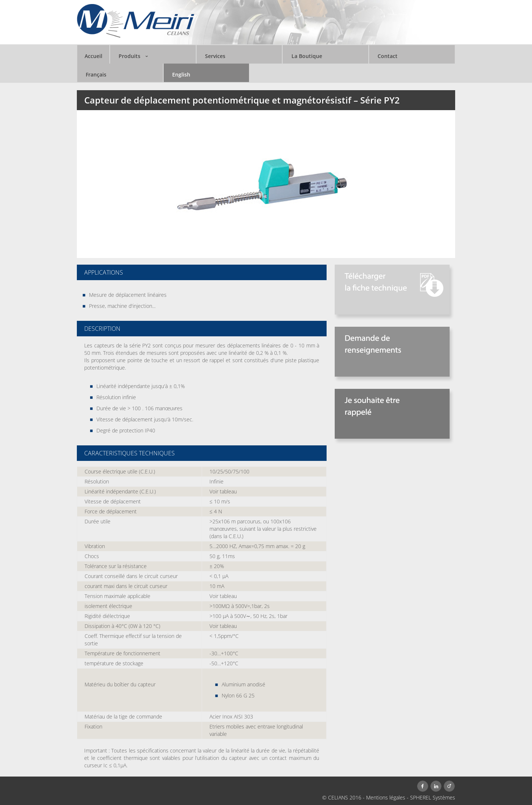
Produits (129, 56)
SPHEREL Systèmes (433, 797)
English (181, 74)
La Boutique (307, 56)
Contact (388, 56)
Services (215, 56)
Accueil (93, 56)
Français (96, 74)
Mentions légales (386, 797)
